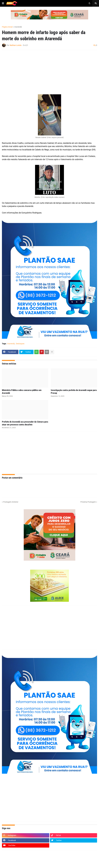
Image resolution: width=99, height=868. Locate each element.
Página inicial (7, 27)
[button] (3, 3)
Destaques (20, 344)
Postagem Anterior (11, 502)
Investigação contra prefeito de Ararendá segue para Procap (74, 392)
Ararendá (18, 27)
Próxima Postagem (88, 502)
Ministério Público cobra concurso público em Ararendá (22, 392)
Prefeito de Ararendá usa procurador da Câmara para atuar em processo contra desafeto (25, 423)
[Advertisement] (47, 71)
